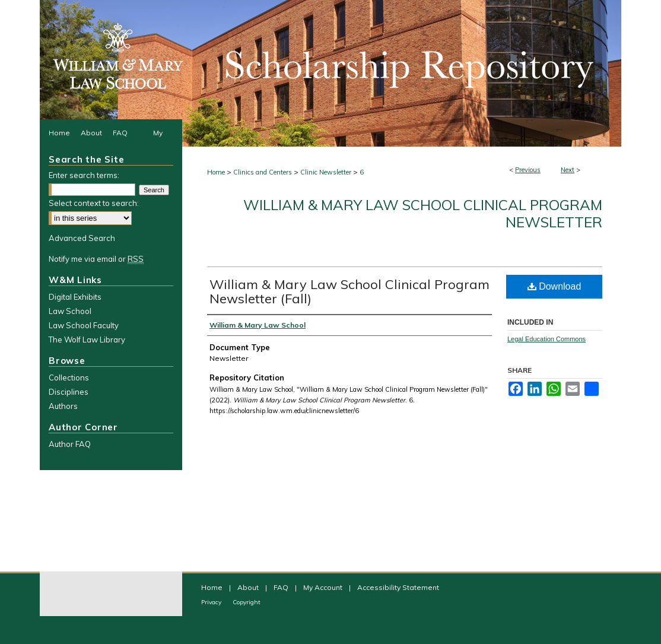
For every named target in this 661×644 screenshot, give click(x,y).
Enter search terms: (84, 175)
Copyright (247, 602)
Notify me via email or (96, 259)
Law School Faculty (84, 325)
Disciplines (69, 392)
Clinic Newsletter (326, 172)
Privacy (212, 602)
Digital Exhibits (75, 297)
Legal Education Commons (546, 339)
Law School (70, 311)
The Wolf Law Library (87, 340)
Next (568, 170)
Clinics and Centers (263, 172)
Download (554, 286)
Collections (69, 377)
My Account (324, 587)
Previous (528, 170)
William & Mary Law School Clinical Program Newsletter (423, 213)
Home (216, 172)
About (249, 587)
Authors (63, 406)
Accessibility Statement (398, 587)
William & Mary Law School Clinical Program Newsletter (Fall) (349, 291)
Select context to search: (94, 203)
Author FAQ (70, 444)
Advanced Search (82, 238)
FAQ (282, 587)
